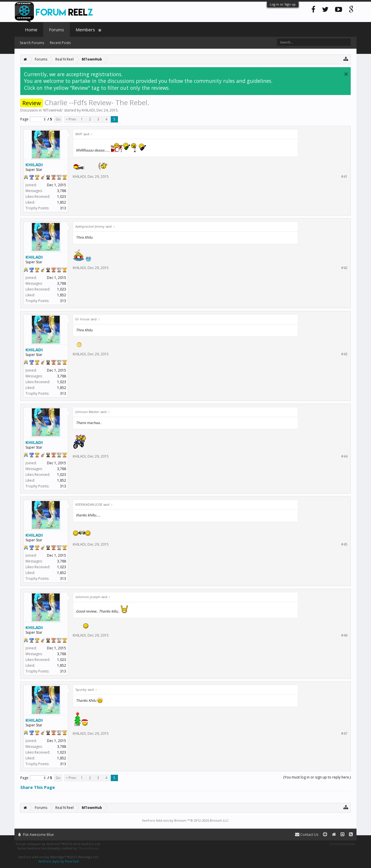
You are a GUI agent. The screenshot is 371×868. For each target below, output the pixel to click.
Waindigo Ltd (88, 857)
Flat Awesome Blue (36, 835)
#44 (344, 456)
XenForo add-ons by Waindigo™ (42, 857)
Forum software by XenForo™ (58, 844)
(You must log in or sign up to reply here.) (317, 777)
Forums (57, 30)
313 (63, 208)
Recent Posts (60, 43)
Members (85, 30)
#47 (344, 734)
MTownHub (53, 110)
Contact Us (307, 835)
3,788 (62, 191)
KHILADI (88, 110)
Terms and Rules (342, 844)
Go (58, 119)
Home (31, 30)
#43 (344, 354)
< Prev (71, 119)
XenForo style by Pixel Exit (59, 861)
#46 (344, 635)
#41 (344, 177)
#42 (344, 268)
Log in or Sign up (283, 4)
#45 (344, 544)
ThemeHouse (89, 848)
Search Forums (32, 43)
